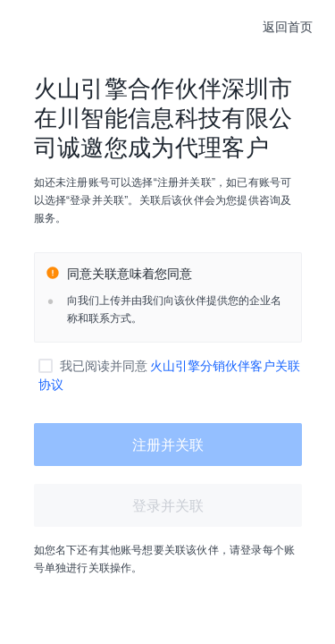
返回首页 (288, 27)
